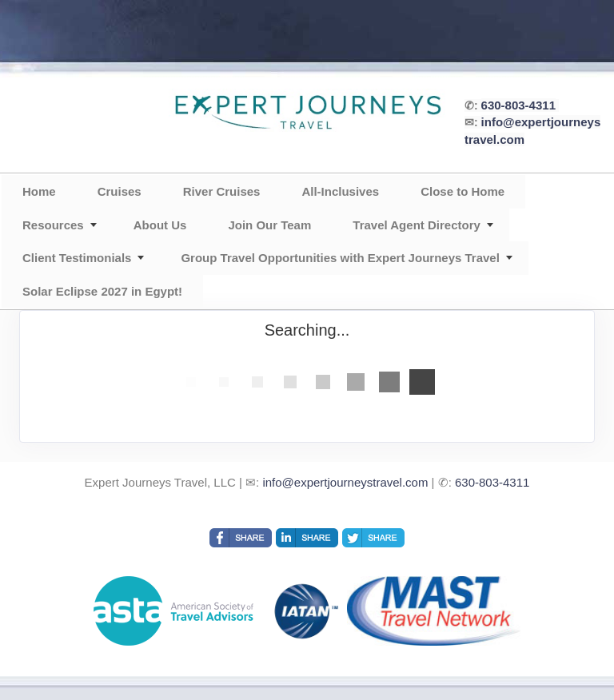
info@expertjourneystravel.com (345, 482)
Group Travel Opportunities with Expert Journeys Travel (340, 258)
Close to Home (462, 191)
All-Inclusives (340, 191)
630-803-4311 (518, 105)
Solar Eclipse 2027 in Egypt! (102, 291)
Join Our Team (269, 225)
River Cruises (222, 191)
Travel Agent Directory (417, 225)
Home (39, 191)
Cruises (120, 191)
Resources (53, 225)
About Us (160, 225)
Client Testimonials (77, 258)
